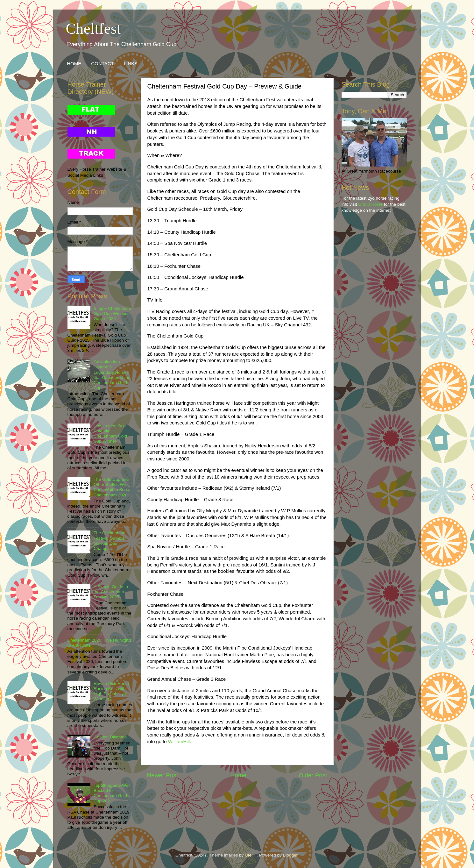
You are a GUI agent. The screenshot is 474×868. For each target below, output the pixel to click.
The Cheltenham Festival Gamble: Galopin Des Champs (110, 541)
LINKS (131, 64)
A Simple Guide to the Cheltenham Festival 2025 (111, 592)
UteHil (251, 855)
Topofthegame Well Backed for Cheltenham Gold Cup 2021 (112, 793)
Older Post (313, 775)
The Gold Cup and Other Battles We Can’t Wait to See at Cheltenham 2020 (113, 487)
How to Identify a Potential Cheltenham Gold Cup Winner (110, 434)
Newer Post (163, 775)
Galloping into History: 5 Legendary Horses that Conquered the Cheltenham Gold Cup (112, 375)
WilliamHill (179, 742)
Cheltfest (93, 28)
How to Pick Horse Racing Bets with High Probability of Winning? (111, 691)
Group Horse (370, 204)
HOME (74, 64)
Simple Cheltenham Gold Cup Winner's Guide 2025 (112, 313)
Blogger (290, 855)
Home (238, 775)
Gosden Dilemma (110, 737)
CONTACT (102, 64)
